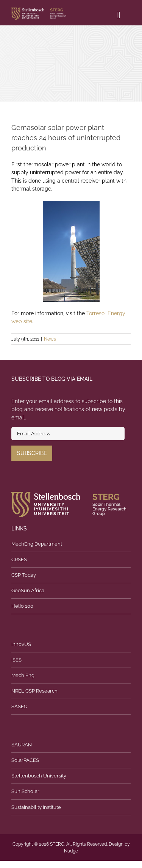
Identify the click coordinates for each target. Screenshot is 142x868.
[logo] (39, 10)
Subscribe (32, 453)
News (50, 339)
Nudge (71, 851)
